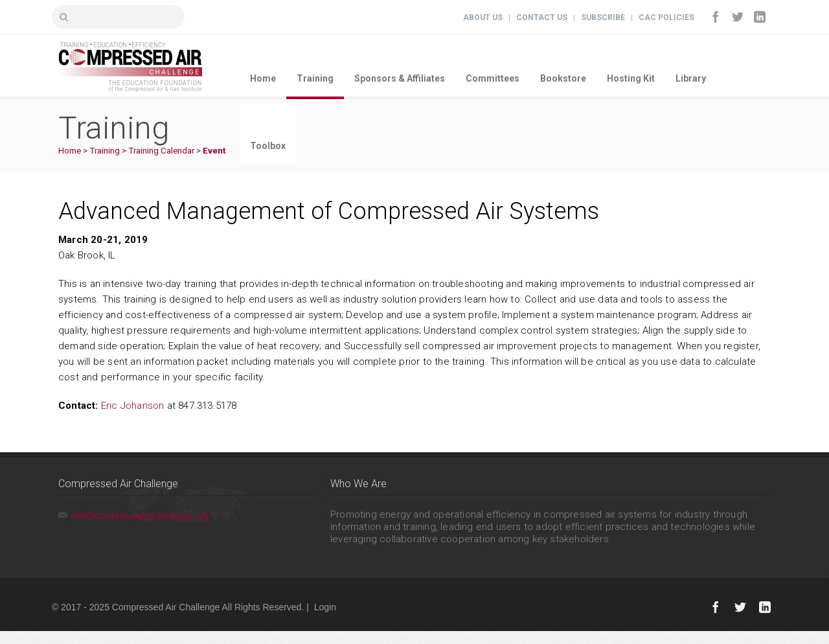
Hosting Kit (631, 78)
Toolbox (268, 146)
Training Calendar (161, 151)
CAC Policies (666, 17)
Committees (493, 78)
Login (325, 607)
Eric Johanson (133, 406)
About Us (483, 17)
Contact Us (542, 17)
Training (315, 78)
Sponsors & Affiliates (400, 78)
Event (214, 151)
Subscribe (603, 17)
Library (691, 78)
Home (263, 78)
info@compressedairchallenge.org (140, 516)
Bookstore (563, 78)
